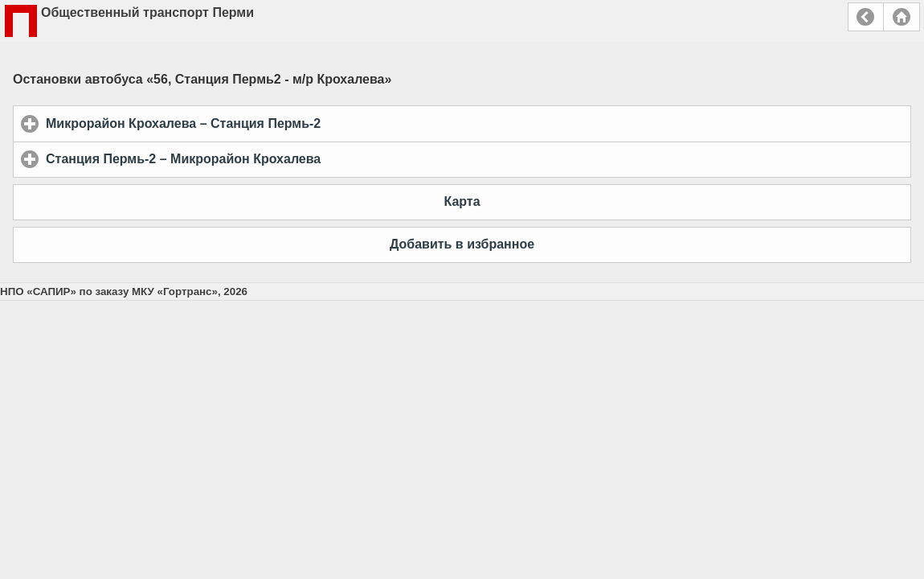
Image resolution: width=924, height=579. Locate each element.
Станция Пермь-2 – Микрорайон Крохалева (258, 158)
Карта (462, 201)
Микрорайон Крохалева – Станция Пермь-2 (258, 123)
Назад (866, 17)
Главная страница (902, 17)
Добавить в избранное (462, 244)
